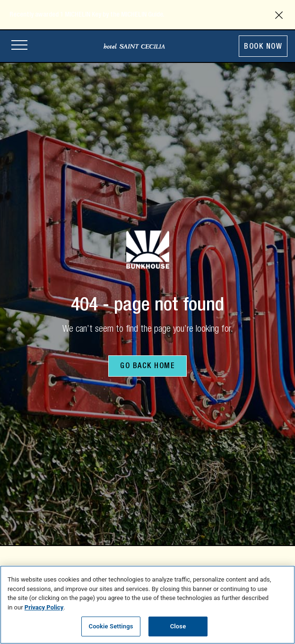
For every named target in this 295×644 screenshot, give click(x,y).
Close (178, 626)
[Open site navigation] (19, 46)
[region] (147, 605)
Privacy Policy (44, 607)
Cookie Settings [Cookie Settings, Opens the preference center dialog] (111, 626)
